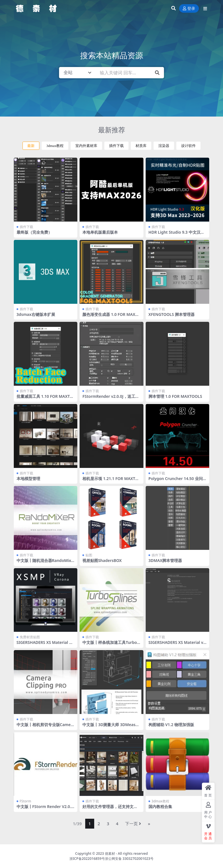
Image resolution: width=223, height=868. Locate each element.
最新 (31, 146)
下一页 (133, 824)
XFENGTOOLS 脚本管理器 (172, 314)
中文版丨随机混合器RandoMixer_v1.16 (45, 563)
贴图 (89, 555)
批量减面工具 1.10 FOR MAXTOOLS (45, 399)
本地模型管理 (28, 478)
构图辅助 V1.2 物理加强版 (171, 725)
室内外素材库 (86, 146)
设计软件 (188, 146)
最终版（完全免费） (34, 232)
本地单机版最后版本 (100, 232)
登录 (189, 9)
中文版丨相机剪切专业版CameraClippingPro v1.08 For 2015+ (45, 727)
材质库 (141, 146)
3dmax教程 (55, 146)
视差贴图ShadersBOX (102, 560)
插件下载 (116, 146)
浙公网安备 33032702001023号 (129, 859)
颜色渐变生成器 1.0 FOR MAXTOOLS (111, 317)
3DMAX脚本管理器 (165, 560)
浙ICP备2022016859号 (87, 859)
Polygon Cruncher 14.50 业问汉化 (176, 481)
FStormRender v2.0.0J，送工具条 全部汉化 (111, 399)
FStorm (25, 801)
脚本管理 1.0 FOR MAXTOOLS (175, 396)
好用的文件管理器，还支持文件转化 (110, 809)
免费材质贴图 (30, 637)
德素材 (110, 854)
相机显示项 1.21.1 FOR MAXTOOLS (110, 481)
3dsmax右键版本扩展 (36, 314)
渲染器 (164, 146)
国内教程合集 (160, 806)
